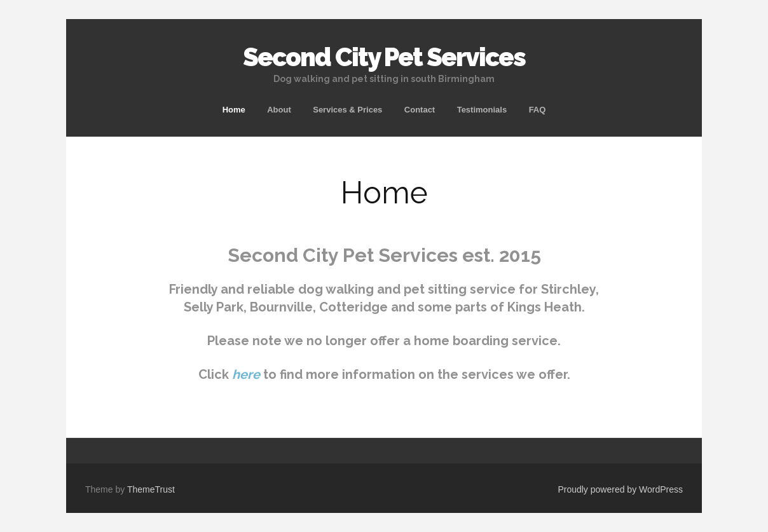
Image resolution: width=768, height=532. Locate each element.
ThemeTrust (151, 489)
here (246, 374)
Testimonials (482, 110)
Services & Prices (347, 110)
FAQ (538, 110)
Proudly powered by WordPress (620, 489)
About (279, 110)
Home (234, 110)
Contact (420, 110)
